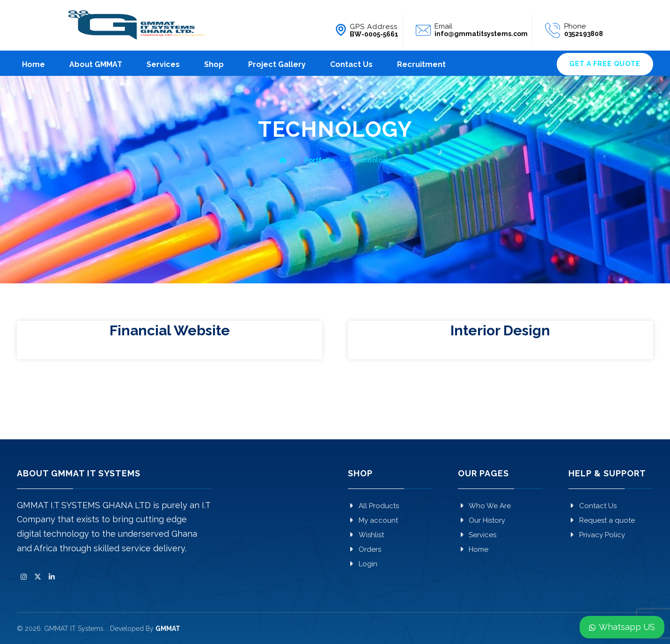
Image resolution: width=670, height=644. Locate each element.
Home (473, 549)
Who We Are (484, 506)
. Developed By (144, 629)
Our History (482, 520)
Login (363, 564)
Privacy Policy (597, 535)
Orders (364, 549)
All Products (373, 506)
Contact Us (593, 506)
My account (373, 520)
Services (477, 535)
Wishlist (366, 535)
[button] (24, 577)
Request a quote (602, 520)
